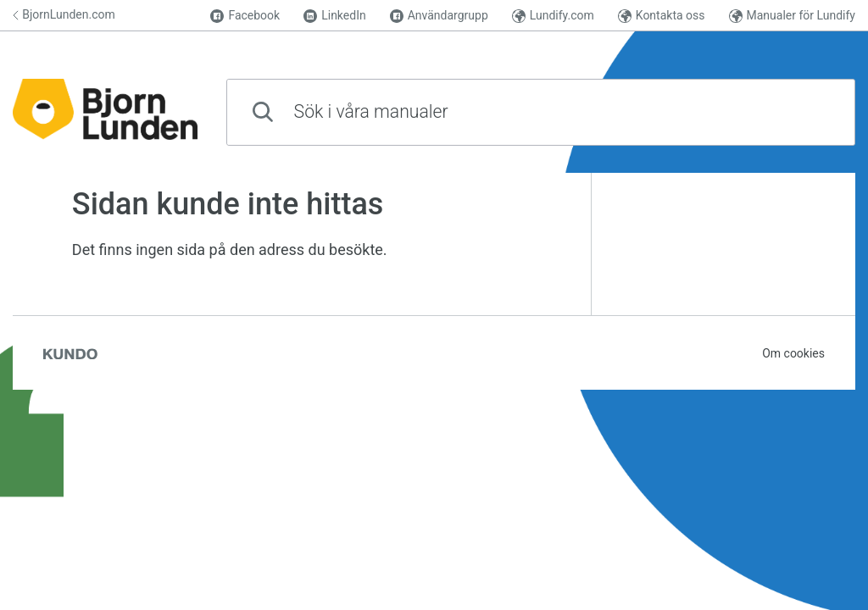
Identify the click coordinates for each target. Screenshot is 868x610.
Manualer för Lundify (793, 16)
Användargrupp (439, 16)
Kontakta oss (662, 16)
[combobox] (541, 112)
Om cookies (793, 353)
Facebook (245, 16)
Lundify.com (553, 16)
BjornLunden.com (64, 14)
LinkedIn (335, 16)
